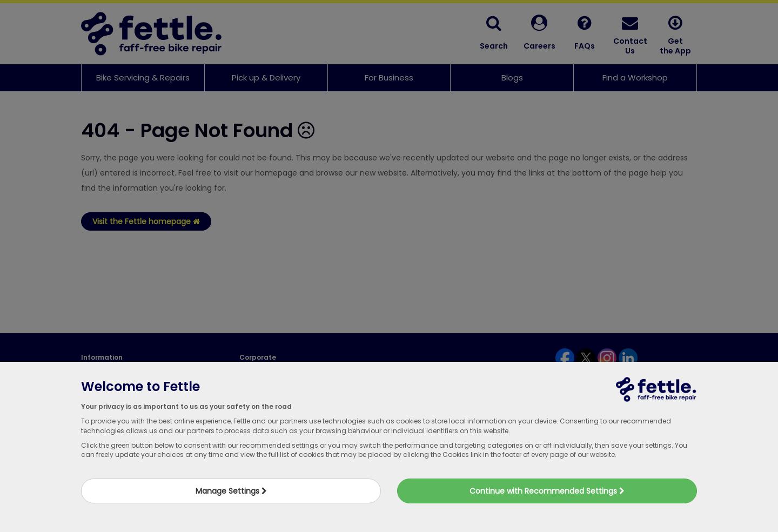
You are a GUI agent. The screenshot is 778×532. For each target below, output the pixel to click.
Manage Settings (231, 491)
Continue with (547, 491)
